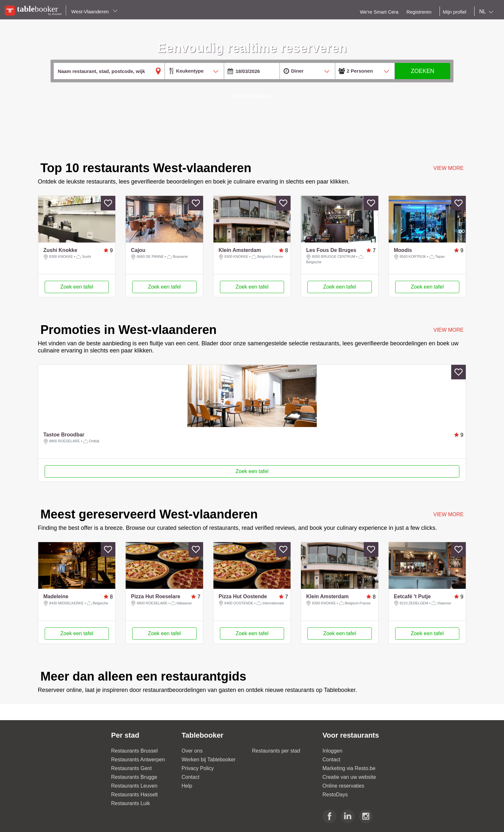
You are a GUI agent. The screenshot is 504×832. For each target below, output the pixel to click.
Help (187, 786)
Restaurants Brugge (134, 777)
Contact (191, 777)
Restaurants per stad (276, 751)
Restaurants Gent (131, 768)
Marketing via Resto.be (349, 768)
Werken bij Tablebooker (209, 760)
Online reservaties (344, 786)
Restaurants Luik (131, 803)
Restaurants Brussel (134, 751)
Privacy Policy (198, 768)
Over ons (192, 751)
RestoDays (335, 795)
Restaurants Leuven (134, 786)
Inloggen (332, 751)
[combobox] (488, 12)
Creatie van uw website (349, 777)
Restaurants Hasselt (134, 795)
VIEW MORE (448, 330)
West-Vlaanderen (94, 12)
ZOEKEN (422, 71)
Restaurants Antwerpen (138, 760)
